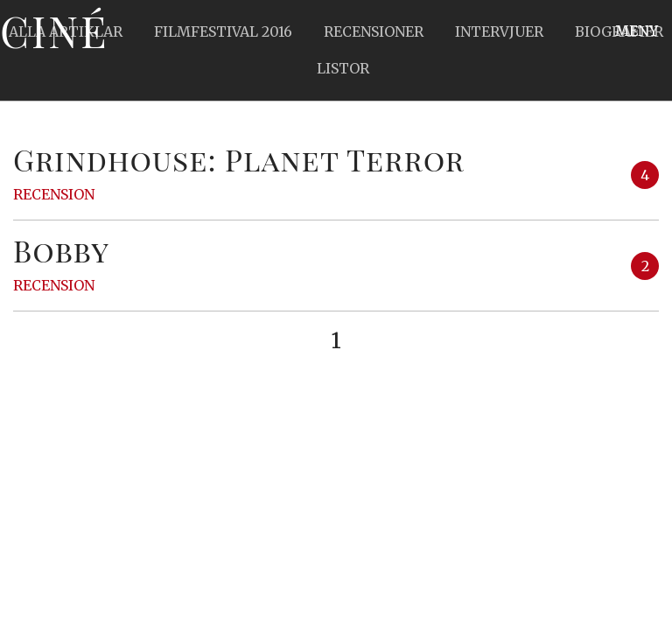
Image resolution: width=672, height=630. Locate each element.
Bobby (61, 250)
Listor (343, 68)
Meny (637, 31)
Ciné (54, 31)
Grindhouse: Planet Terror (239, 159)
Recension (54, 194)
